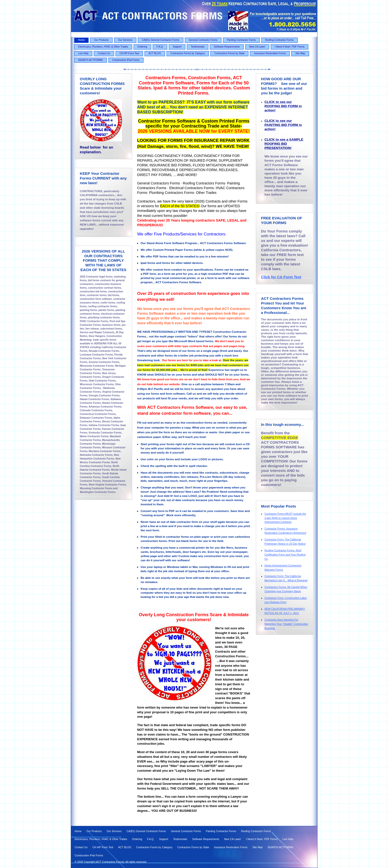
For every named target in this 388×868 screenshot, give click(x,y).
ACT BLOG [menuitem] (155, 53)
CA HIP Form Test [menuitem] (129, 53)
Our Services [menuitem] (125, 40)
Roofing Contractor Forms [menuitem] (279, 40)
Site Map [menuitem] (300, 53)
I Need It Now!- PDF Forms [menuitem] (290, 47)
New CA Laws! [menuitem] (257, 47)
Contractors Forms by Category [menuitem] (188, 53)
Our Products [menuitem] (101, 40)
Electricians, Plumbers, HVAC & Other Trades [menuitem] (103, 47)
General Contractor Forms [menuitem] (203, 40)
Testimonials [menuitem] (198, 47)
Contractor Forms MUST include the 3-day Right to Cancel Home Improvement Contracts (285, 518)
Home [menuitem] (82, 40)
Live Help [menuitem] (83, 53)
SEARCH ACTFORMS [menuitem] (91, 60)
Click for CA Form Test (281, 277)
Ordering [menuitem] (142, 47)
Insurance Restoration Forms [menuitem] (270, 53)
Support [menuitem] (177, 47)
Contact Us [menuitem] (104, 53)
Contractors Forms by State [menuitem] (229, 53)
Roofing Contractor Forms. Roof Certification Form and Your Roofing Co (285, 555)
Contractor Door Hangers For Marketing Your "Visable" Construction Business (286, 624)
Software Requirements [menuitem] (227, 47)
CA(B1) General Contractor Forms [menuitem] (161, 40)
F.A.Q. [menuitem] (160, 47)
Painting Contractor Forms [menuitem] (241, 40)
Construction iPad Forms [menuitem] (126, 60)
